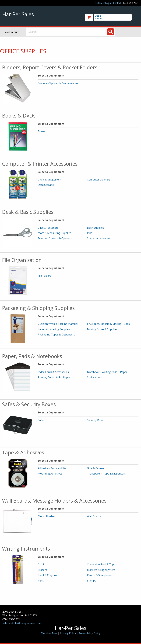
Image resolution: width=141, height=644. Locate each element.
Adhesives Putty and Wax (53, 468)
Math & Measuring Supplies (55, 233)
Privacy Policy (68, 633)
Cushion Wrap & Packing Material (58, 324)
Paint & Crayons (47, 575)
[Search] (111, 32)
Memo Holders (47, 516)
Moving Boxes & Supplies (102, 329)
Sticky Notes (94, 377)
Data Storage (46, 185)
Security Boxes (96, 420)
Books (42, 131)
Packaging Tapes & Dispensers (56, 335)
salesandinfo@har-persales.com (21, 623)
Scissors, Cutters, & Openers (55, 238)
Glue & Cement (96, 468)
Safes (41, 420)
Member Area (49, 633)
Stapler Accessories (99, 238)
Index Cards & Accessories (53, 372)
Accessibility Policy (89, 633)
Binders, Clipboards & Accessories (58, 83)
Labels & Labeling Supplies (54, 329)
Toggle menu (129, 32)
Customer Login (103, 3)
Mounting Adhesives (50, 474)
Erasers (42, 570)
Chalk (41, 564)
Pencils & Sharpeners (100, 575)
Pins (90, 233)
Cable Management (50, 180)
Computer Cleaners (99, 180)
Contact (117, 3)
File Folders (45, 276)
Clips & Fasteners (48, 228)
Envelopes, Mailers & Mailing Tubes (108, 324)
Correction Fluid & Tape (101, 564)
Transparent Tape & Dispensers (106, 474)
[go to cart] (112, 17)
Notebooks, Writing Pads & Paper (107, 372)
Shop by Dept (12, 32)
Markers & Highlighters (101, 570)
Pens (41, 581)
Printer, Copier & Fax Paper (54, 377)
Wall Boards (94, 516)
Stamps (92, 581)
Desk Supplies (95, 228)
